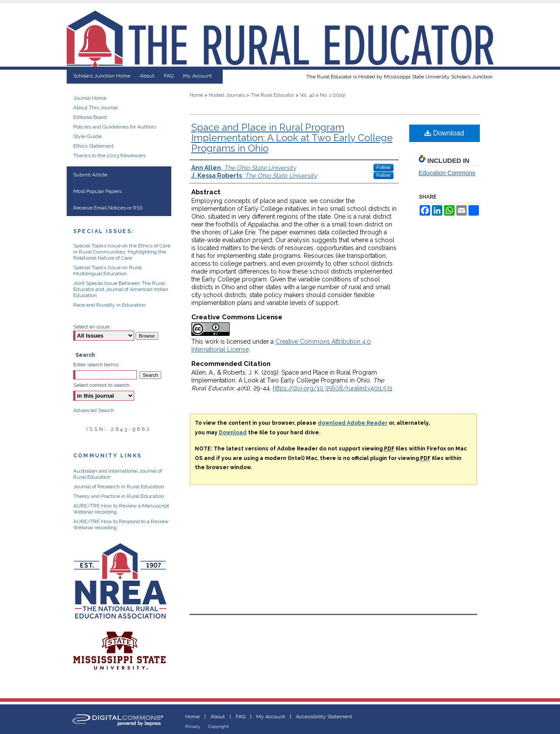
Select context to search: (102, 385)
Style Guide (87, 136)
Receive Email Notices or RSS (108, 208)
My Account (271, 717)
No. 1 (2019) (333, 95)
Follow (384, 167)
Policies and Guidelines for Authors (115, 127)
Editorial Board (90, 117)
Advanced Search (94, 410)
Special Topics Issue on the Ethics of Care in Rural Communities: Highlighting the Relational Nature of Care (122, 252)
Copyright (219, 726)
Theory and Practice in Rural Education (119, 496)
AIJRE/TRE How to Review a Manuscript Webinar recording (121, 509)
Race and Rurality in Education (109, 305)
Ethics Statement (93, 146)
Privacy (193, 726)
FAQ (241, 717)
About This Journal (95, 108)
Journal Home (90, 98)
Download (444, 133)
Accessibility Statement (324, 717)
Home (196, 95)
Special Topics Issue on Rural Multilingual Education (107, 271)
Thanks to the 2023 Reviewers (109, 156)
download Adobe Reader (353, 423)
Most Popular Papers (97, 191)
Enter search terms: (96, 365)
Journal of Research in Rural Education (119, 487)
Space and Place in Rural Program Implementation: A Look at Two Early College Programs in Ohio (292, 138)
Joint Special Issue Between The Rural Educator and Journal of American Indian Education (121, 289)
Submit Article (90, 175)
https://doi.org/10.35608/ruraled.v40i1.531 (333, 388)
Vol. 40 (307, 95)
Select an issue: (92, 327)
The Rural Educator (272, 95)
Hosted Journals (227, 95)
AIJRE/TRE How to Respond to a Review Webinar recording (121, 524)
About (218, 717)
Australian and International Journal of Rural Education (118, 474)
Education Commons (447, 173)
